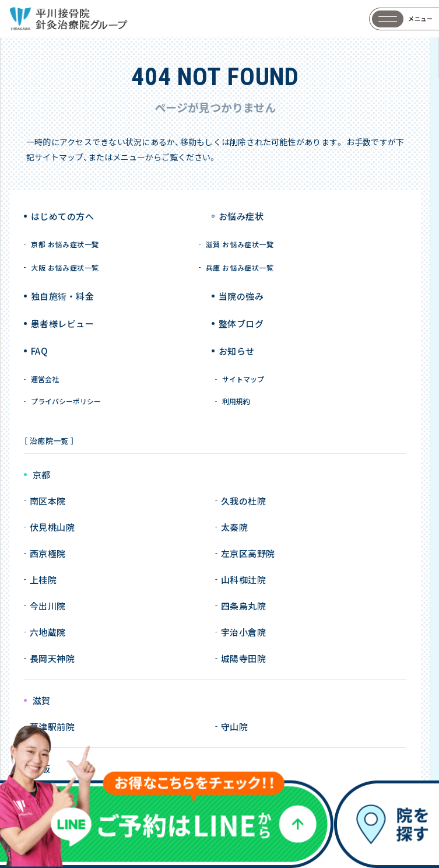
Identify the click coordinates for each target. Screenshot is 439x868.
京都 (42, 475)
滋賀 (42, 701)
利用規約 (236, 401)
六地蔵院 (48, 632)
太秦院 (234, 527)
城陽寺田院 (243, 658)
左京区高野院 (248, 553)
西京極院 (48, 553)
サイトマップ (243, 379)
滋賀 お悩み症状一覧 (240, 244)
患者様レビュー (62, 323)
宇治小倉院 (243, 632)
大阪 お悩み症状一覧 (65, 268)
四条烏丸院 (243, 606)
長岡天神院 (52, 658)
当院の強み (241, 296)
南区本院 (48, 501)
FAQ (39, 351)
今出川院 (48, 606)
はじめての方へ (62, 216)
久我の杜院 (243, 501)
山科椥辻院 (243, 580)
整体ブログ (241, 323)
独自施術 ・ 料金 (62, 296)
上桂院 (43, 580)
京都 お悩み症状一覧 (65, 244)
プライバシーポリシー (66, 401)
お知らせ (237, 351)
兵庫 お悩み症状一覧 (240, 268)
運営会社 (45, 379)
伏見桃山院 (52, 527)
